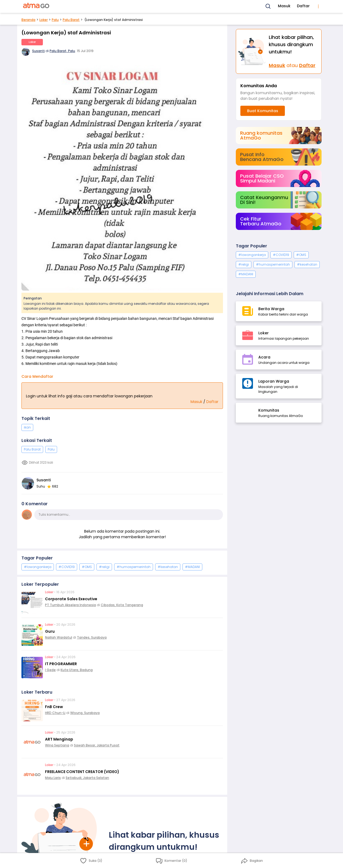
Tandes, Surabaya (92, 637)
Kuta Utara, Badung (77, 670)
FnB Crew (54, 707)
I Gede (50, 670)
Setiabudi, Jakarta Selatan (87, 778)
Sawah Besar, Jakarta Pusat (97, 745)
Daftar (303, 6)
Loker (44, 20)
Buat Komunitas (263, 111)
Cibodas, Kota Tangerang (122, 605)
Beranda (28, 20)
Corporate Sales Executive (71, 599)
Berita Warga (271, 309)
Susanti (38, 51)
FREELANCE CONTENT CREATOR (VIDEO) (82, 772)
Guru (50, 631)
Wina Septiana (57, 745)
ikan (27, 427)
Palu (55, 20)
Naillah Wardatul (59, 637)
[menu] (318, 6)
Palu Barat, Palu (62, 51)
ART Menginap (59, 739)
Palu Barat (71, 20)
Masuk (284, 6)
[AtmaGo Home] (36, 6)
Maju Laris (53, 778)
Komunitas (269, 410)
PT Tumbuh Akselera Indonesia (70, 605)
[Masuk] (252, 51)
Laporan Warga (274, 381)
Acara (264, 357)
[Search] (268, 6)
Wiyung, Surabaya (85, 713)
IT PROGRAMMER (61, 664)
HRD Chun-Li (55, 713)
